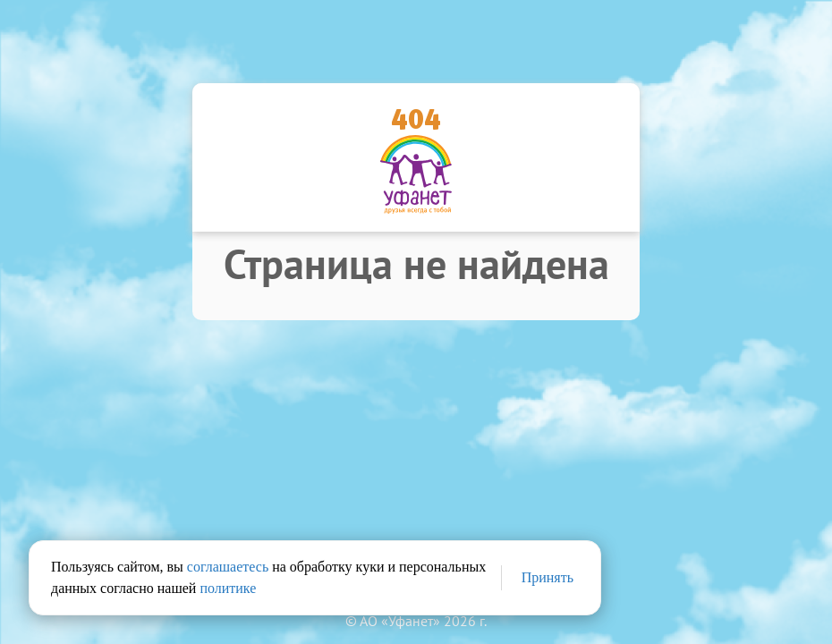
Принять (548, 577)
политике (228, 588)
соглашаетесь (228, 567)
